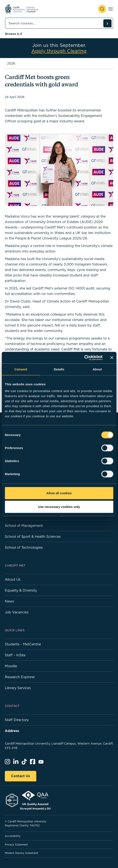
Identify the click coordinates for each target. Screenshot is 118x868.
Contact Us (21, 776)
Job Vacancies (17, 612)
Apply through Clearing (59, 51)
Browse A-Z (14, 34)
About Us (13, 579)
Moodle (11, 666)
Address (12, 731)
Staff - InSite (15, 655)
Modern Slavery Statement (21, 853)
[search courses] (107, 23)
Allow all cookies (59, 493)
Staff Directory (17, 720)
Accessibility (13, 836)
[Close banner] (112, 358)
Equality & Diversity (21, 590)
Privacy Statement (16, 845)
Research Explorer (20, 677)
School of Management (24, 526)
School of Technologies (24, 547)
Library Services (18, 688)
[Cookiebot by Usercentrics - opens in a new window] (84, 358)
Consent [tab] (21, 369)
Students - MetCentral (23, 644)
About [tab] (97, 369)
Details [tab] (59, 369)
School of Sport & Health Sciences (33, 536)
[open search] (102, 9)
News (9, 601)
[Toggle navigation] (111, 9)
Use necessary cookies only (59, 507)
